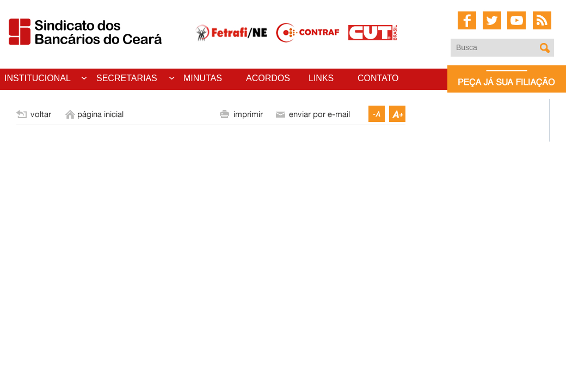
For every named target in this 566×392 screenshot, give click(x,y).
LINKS (321, 78)
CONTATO (378, 78)
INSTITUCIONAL (38, 78)
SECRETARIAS (127, 78)
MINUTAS (203, 78)
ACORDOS (268, 78)
